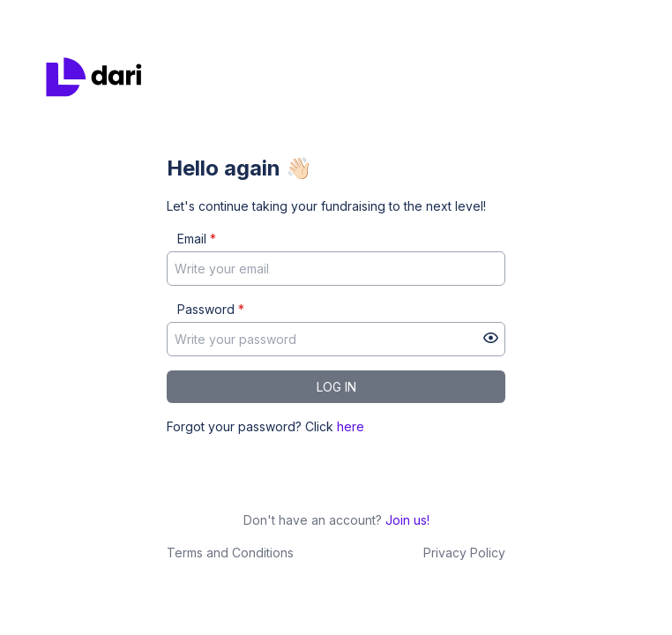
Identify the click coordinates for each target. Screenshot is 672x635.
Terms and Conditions (230, 553)
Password (211, 309)
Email (197, 239)
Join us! (407, 520)
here (351, 426)
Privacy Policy (464, 553)
